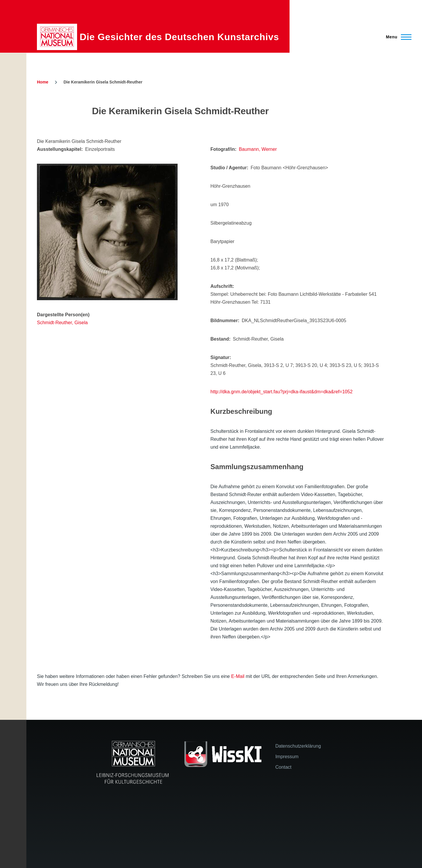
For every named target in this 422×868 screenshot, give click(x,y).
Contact (283, 767)
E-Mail (238, 676)
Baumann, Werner (258, 149)
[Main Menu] (397, 37)
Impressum (287, 757)
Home (43, 82)
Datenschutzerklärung (298, 746)
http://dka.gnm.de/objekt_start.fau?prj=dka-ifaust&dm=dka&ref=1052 (281, 392)
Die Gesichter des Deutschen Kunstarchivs (179, 37)
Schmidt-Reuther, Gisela (62, 323)
